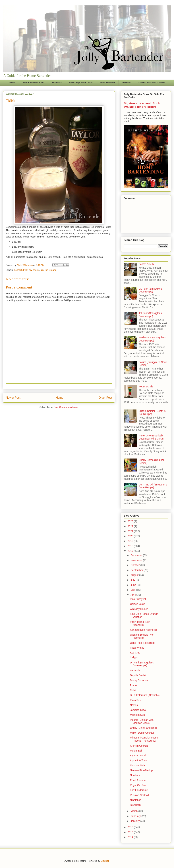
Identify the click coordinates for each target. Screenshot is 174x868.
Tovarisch (135, 805)
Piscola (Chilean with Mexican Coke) (142, 721)
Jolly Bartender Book (33, 83)
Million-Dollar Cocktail (142, 733)
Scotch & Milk (146, 264)
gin (42, 270)
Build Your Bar (107, 83)
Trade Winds (137, 648)
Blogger (105, 861)
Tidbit (133, 690)
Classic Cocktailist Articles (151, 83)
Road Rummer (138, 780)
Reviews (127, 83)
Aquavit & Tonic (139, 760)
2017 (131, 551)
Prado (133, 685)
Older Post (105, 398)
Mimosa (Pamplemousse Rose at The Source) (144, 739)
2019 (131, 541)
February (136, 816)
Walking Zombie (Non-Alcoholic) (143, 636)
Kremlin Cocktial (139, 746)
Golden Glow (137, 604)
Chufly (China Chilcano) (143, 728)
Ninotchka (136, 800)
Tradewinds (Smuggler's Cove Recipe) (152, 339)
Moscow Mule (138, 765)
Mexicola (135, 670)
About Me (57, 83)
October (135, 565)
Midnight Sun (137, 715)
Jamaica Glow (138, 710)
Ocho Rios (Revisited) (142, 643)
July (133, 580)
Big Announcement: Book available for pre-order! (142, 105)
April (133, 595)
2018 (131, 546)
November (137, 560)
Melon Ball (136, 751)
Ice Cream (50, 270)
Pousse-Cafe (146, 387)
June (134, 585)
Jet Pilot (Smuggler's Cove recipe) (150, 315)
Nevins (134, 705)
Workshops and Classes (81, 83)
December (137, 555)
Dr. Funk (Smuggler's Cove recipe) (151, 290)
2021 (131, 531)
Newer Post (13, 398)
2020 (131, 536)
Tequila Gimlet (138, 675)
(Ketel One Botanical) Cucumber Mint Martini (151, 437)
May (133, 590)
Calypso (135, 657)
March (134, 811)
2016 (131, 827)
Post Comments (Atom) (66, 407)
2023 (131, 521)
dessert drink (21, 270)
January (135, 821)
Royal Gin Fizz (138, 785)
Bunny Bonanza (139, 680)
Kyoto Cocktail (138, 755)
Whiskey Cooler (139, 609)
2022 (131, 526)
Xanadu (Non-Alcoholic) (143, 630)
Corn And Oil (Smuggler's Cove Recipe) (153, 486)
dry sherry (34, 270)
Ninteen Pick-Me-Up (141, 770)
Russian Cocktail (139, 795)
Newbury (135, 775)
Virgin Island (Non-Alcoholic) (140, 623)
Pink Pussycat (138, 599)
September (137, 570)
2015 (131, 832)
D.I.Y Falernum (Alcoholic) (145, 695)
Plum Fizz (135, 700)
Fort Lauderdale (139, 790)
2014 (131, 837)
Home (12, 83)
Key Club (135, 653)
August (135, 575)
